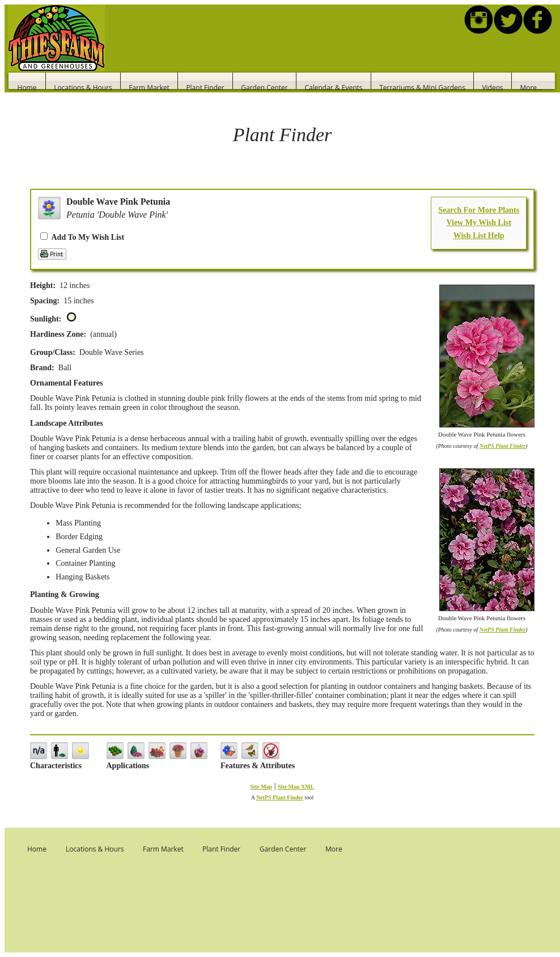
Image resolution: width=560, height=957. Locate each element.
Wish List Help (479, 236)
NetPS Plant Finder (503, 446)
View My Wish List (478, 223)
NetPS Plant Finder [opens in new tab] (280, 797)
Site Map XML (296, 787)
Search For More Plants (479, 210)
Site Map (262, 787)
